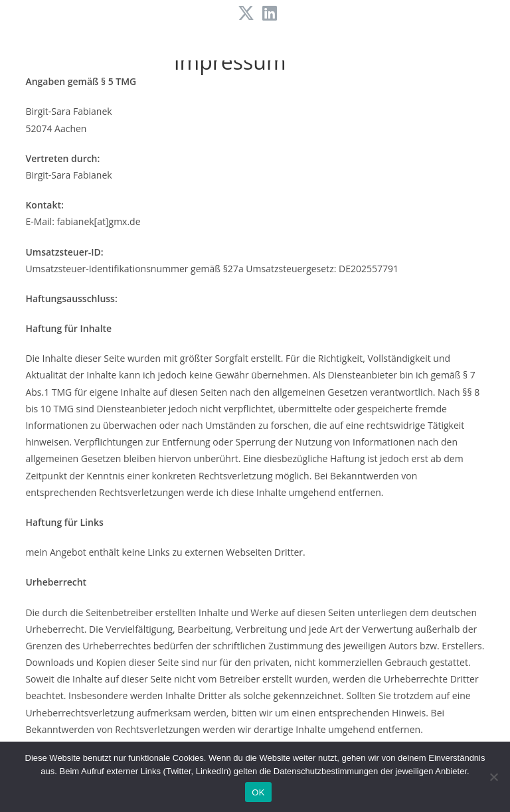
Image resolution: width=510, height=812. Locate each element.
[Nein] (493, 777)
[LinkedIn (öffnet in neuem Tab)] (268, 14)
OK (258, 792)
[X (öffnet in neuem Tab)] (246, 14)
